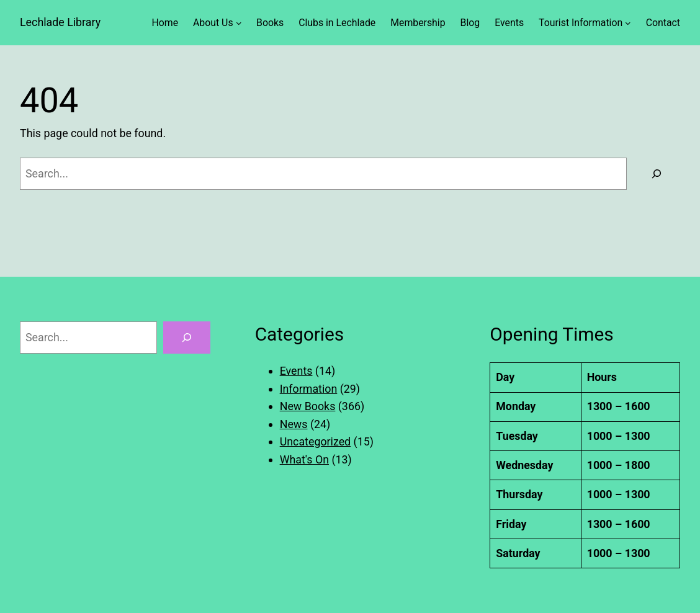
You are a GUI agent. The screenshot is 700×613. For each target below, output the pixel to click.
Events (296, 371)
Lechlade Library (60, 22)
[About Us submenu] (239, 23)
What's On (304, 459)
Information (309, 389)
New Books (308, 406)
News (294, 424)
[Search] (657, 174)
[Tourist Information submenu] (628, 23)
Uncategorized (316, 441)
